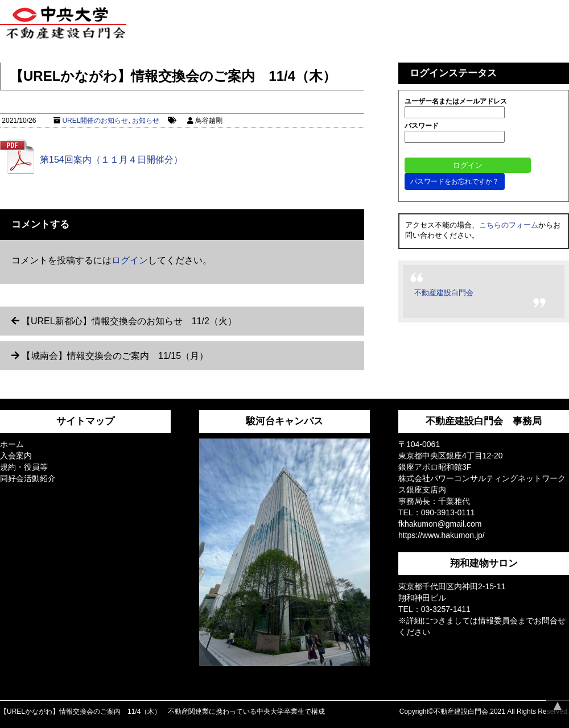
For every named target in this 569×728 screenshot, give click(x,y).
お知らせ (146, 121)
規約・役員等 (24, 467)
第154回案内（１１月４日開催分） (111, 160)
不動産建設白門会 (444, 293)
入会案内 (16, 456)
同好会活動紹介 (28, 478)
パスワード (422, 126)
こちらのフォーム (509, 225)
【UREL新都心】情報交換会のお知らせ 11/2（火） (129, 321)
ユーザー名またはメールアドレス (456, 101)
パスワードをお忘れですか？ (455, 181)
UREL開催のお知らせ (95, 121)
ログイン (130, 260)
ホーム (12, 444)
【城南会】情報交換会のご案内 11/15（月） (115, 356)
